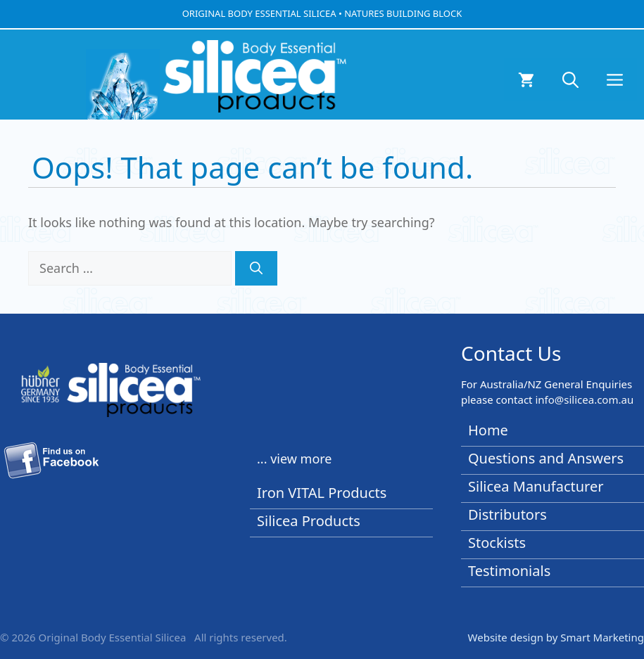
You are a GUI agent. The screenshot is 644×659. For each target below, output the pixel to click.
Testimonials (509, 571)
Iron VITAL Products (322, 493)
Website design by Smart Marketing (556, 637)
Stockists (497, 543)
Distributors (507, 514)
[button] (570, 79)
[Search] (256, 268)
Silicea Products (309, 521)
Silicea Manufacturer (536, 486)
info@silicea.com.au (584, 399)
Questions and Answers (546, 458)
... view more (295, 459)
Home (488, 430)
